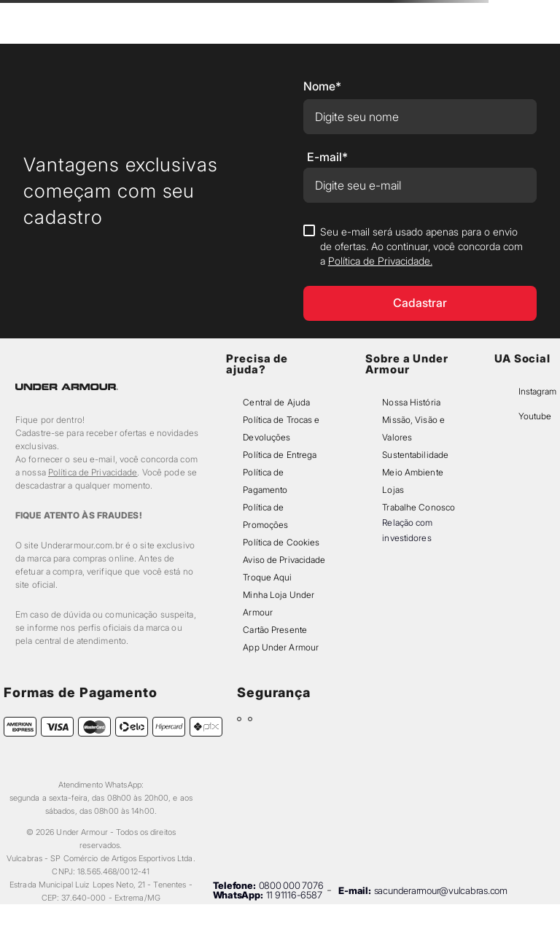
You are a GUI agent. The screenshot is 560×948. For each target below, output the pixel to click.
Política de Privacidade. (380, 261)
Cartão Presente (275, 630)
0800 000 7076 (291, 885)
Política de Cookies (281, 542)
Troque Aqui (267, 577)
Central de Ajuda (276, 402)
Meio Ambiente (412, 472)
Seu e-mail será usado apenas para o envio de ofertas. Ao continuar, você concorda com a (421, 246)
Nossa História (411, 402)
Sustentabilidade (415, 455)
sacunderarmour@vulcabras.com (441, 890)
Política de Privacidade (93, 472)
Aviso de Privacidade (284, 560)
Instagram (537, 391)
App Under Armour (281, 647)
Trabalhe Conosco (419, 507)
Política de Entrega (280, 455)
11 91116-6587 (294, 895)
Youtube (535, 416)
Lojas (393, 490)
